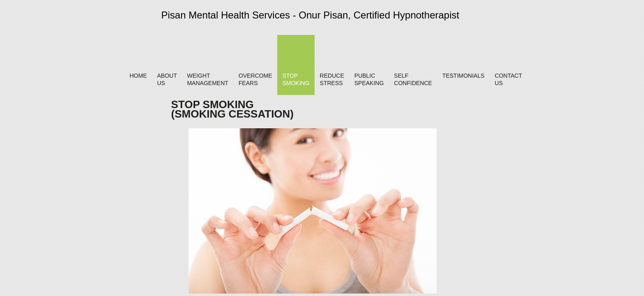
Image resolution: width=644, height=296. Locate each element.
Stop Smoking (296, 79)
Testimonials (463, 76)
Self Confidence (413, 79)
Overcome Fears (255, 79)
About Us (167, 79)
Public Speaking (369, 79)
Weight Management (207, 79)
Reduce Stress (332, 79)
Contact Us (508, 79)
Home (138, 76)
